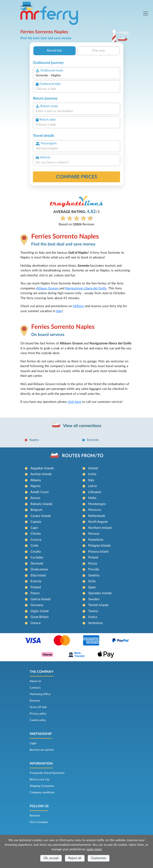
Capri (34, 528)
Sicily (92, 581)
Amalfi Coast (39, 492)
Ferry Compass (39, 822)
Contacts (35, 688)
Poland (93, 557)
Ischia (92, 474)
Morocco (95, 510)
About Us (36, 681)
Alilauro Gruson (48, 288)
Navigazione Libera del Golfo (86, 288)
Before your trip (40, 779)
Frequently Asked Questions (47, 773)
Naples (34, 440)
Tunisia (93, 611)
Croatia (36, 552)
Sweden (94, 599)
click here (74, 402)
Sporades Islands (100, 593)
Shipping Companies (42, 786)
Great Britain (40, 617)
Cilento (36, 534)
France (35, 593)
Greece (36, 623)
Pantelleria (96, 540)
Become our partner (42, 750)
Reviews (35, 701)
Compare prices (77, 177)
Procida (94, 569)
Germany (37, 605)
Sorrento (93, 440)
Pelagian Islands (99, 546)
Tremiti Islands (98, 605)
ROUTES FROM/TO (83, 456)
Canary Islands (41, 516)
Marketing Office (40, 694)
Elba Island (38, 575)
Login (33, 743)
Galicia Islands (41, 599)
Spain (92, 587)
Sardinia (94, 575)
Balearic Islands (42, 504)
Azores (35, 498)
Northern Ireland (100, 528)
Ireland (93, 468)
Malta (92, 498)
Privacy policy (38, 714)
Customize (99, 858)
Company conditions (42, 792)
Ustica (93, 617)
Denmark (37, 564)
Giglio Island (39, 611)
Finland (36, 587)
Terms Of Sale (38, 707)
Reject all (75, 858)
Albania (36, 480)
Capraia (36, 522)
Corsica (36, 540)
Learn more (94, 849)
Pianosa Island (98, 552)
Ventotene (95, 623)
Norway (94, 534)
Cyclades (37, 557)
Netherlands (97, 516)
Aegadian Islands (42, 468)
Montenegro (97, 504)
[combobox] (76, 76)
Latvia (92, 486)
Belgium (36, 510)
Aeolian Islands (41, 474)
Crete (34, 546)
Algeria (35, 486)
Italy (59, 311)
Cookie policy (38, 720)
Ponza (93, 564)
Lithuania (95, 492)
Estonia (36, 581)
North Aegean (98, 522)
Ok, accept (51, 858)
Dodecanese (39, 569)
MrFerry (78, 306)
